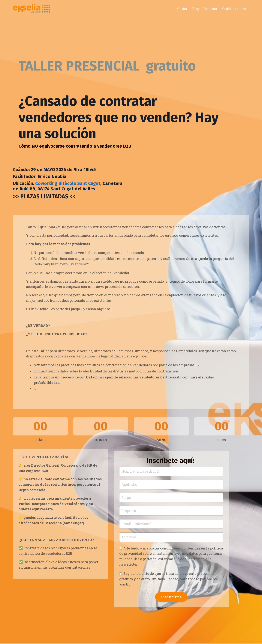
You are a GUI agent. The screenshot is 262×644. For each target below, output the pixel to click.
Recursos (211, 9)
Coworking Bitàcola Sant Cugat (68, 183)
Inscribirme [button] (171, 597)
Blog (196, 9)
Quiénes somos (235, 9)
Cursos (183, 9)
